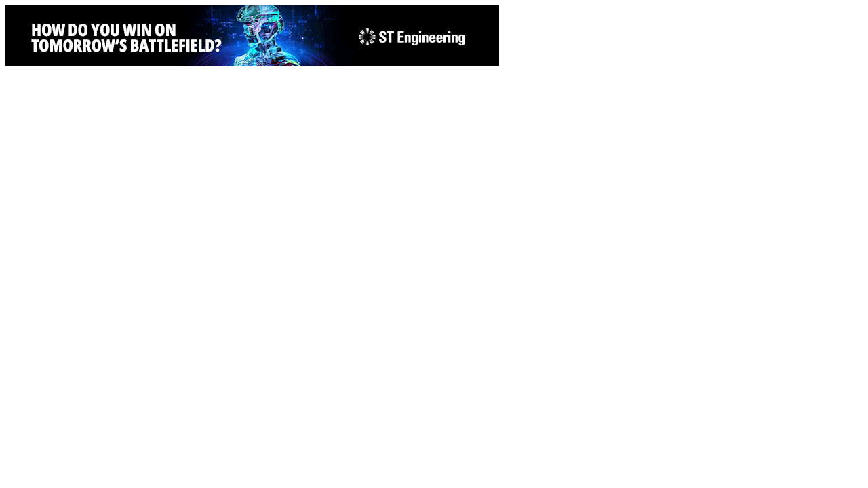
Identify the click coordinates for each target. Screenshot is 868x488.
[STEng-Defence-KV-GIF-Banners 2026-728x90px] (252, 63)
